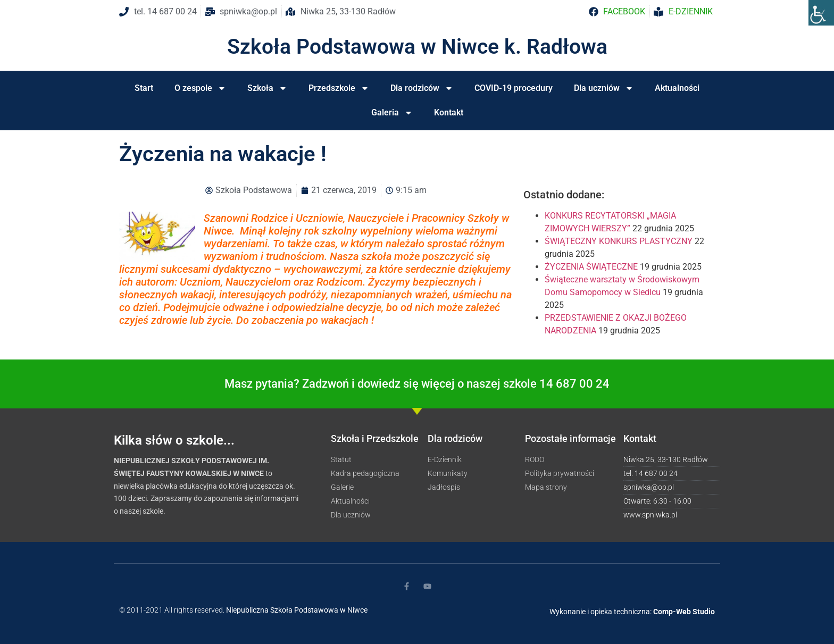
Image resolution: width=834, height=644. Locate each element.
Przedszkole (339, 88)
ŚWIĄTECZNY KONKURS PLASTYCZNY (619, 241)
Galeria (392, 113)
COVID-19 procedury (514, 88)
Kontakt (449, 112)
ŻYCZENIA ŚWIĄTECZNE (591, 267)
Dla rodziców (422, 88)
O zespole (200, 88)
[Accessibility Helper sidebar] (821, 13)
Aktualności (677, 88)
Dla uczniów (604, 88)
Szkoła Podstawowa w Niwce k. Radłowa (417, 47)
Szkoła (267, 88)
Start (144, 88)
